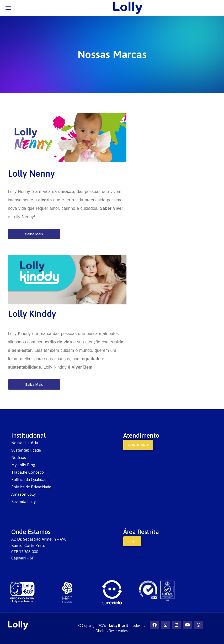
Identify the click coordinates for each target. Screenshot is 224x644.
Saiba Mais (34, 234)
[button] (8, 8)
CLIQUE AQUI (138, 445)
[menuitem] (56, 443)
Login (132, 541)
